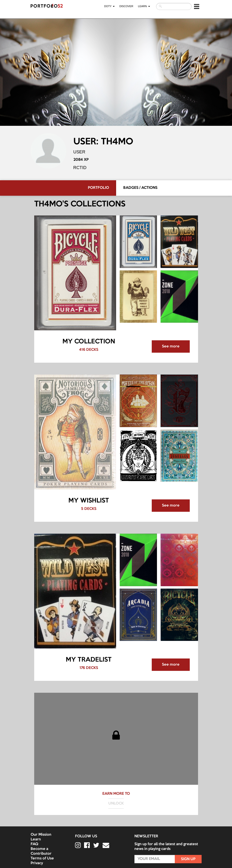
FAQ (34, 844)
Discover (126, 6)
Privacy (37, 863)
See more (171, 346)
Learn (36, 839)
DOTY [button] (109, 6)
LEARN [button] (144, 6)
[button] (197, 6)
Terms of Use (42, 858)
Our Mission (41, 835)
